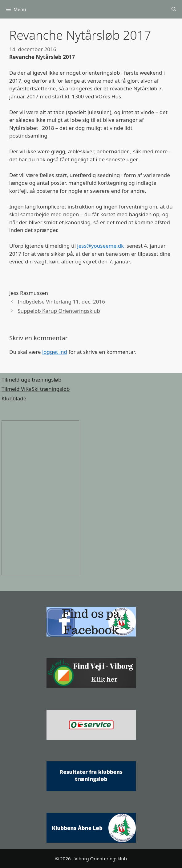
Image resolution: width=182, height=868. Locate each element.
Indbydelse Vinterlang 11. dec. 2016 (61, 302)
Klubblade (14, 398)
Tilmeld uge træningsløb (32, 380)
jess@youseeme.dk (100, 246)
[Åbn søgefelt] (174, 9)
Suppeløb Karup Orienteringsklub (59, 311)
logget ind (55, 352)
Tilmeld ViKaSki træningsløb (36, 389)
